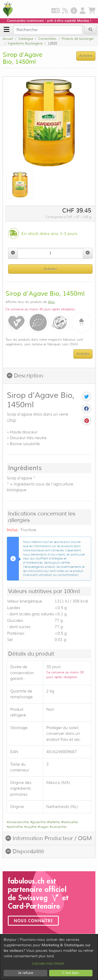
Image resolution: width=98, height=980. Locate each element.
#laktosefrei (70, 822)
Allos (51, 302)
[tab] (49, 376)
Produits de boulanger (78, 39)
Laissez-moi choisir (48, 963)
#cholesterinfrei (18, 822)
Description (25, 376)
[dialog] (49, 957)
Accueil (8, 39)
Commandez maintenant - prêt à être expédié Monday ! (49, 21)
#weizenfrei (58, 827)
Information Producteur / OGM (49, 838)
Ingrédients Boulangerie (25, 43)
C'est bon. (71, 973)
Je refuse (25, 973)
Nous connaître (33, 921)
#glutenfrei (38, 822)
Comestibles (47, 39)
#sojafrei (31, 827)
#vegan (43, 827)
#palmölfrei (15, 827)
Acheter (50, 269)
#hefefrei (54, 822)
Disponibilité (25, 851)
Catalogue (26, 39)
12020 (52, 43)
